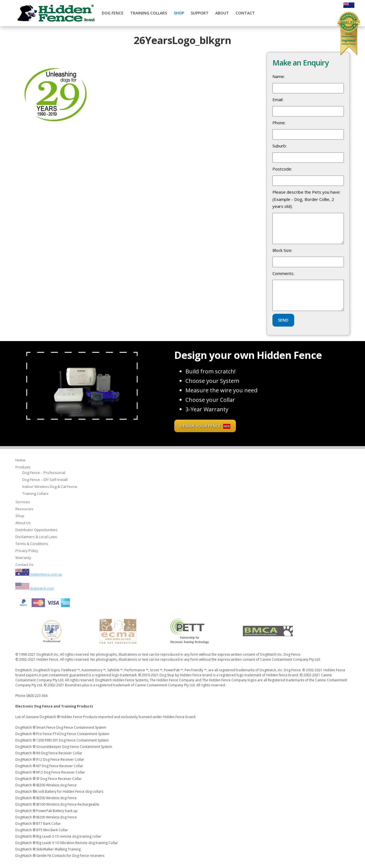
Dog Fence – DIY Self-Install (45, 480)
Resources (24, 509)
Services (23, 502)
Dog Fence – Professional (44, 473)
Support (200, 13)
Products (23, 467)
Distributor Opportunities (36, 530)
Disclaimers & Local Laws (36, 537)
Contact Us (24, 565)
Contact (245, 13)
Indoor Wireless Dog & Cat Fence (50, 487)
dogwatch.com (35, 588)
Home (20, 460)
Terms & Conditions (32, 544)
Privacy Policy (27, 551)
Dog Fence (113, 13)
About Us (23, 523)
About (222, 13)
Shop (179, 13)
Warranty (23, 558)
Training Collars (149, 13)
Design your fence (205, 426)
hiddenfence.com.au (39, 574)
